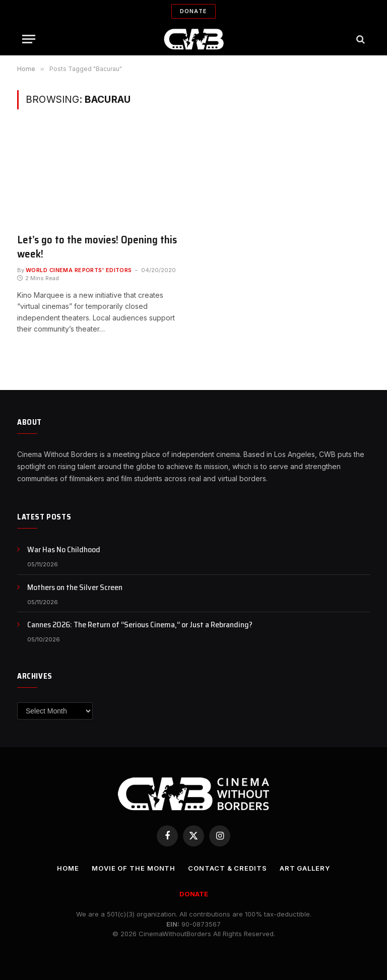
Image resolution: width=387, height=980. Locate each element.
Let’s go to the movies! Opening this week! (97, 247)
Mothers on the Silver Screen (75, 588)
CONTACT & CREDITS (227, 868)
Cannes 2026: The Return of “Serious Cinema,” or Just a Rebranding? (140, 625)
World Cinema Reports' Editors (79, 270)
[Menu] (29, 39)
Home (68, 868)
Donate (193, 11)
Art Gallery (305, 868)
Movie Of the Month (134, 868)
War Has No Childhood (64, 550)
